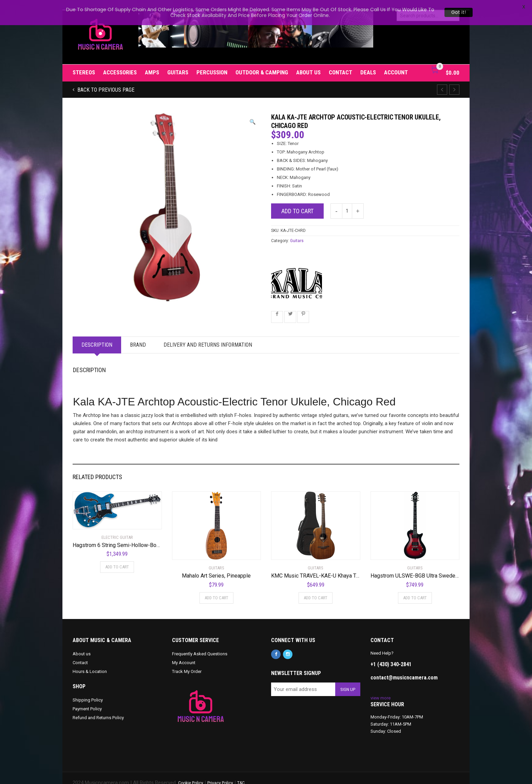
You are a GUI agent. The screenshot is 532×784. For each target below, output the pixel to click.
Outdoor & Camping (262, 62)
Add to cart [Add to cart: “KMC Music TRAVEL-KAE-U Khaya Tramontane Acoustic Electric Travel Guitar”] (316, 588)
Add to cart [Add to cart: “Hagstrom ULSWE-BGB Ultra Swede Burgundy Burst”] (415, 588)
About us (308, 62)
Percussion (212, 62)
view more (381, 688)
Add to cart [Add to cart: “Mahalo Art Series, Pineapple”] (216, 588)
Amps (152, 62)
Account (396, 62)
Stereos (84, 62)
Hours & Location (90, 662)
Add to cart (297, 201)
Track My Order (187, 662)
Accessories (120, 62)
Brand (138, 335)
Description (97, 335)
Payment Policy (87, 699)
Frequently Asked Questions (200, 644)
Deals (368, 62)
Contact (340, 62)
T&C (241, 773)
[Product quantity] (347, 201)
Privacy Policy (220, 773)
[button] (253, 112)
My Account (184, 653)
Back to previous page (105, 80)
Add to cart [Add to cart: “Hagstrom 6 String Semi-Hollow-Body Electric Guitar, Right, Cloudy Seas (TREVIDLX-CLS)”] (117, 557)
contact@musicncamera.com (404, 668)
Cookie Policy (191, 773)
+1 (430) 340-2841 (391, 654)
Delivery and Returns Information (208, 335)
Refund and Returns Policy (98, 708)
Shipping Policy (88, 690)
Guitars (178, 62)
